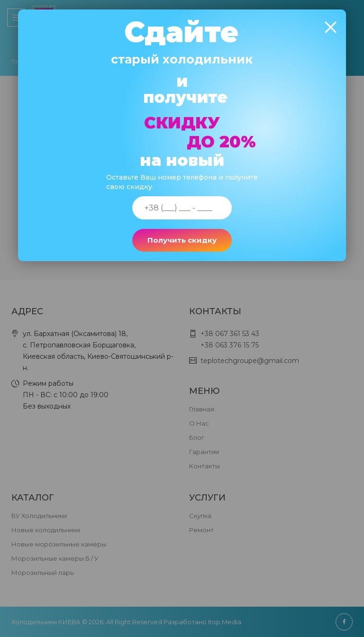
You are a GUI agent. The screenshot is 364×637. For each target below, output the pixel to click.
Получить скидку (182, 240)
